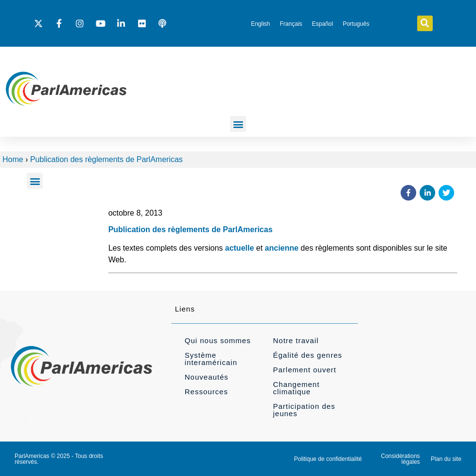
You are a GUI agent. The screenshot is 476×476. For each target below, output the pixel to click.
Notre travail (296, 340)
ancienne (282, 248)
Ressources (206, 392)
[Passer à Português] (356, 24)
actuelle (240, 248)
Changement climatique (296, 388)
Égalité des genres (307, 355)
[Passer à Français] (291, 24)
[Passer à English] (260, 24)
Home (13, 159)
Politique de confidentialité (328, 459)
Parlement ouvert (304, 370)
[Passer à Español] (323, 24)
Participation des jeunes (304, 410)
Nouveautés (207, 377)
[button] (425, 23)
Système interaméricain (211, 359)
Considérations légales (401, 459)
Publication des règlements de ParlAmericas (106, 159)
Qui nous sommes (218, 340)
